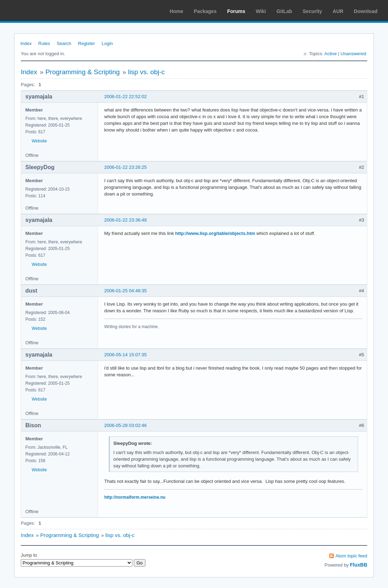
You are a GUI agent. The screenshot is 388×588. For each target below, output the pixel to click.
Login (107, 43)
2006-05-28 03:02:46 (126, 425)
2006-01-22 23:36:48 (126, 220)
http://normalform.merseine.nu (135, 497)
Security (312, 11)
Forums (236, 11)
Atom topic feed (351, 556)
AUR (338, 11)
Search (64, 43)
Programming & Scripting (83, 72)
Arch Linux (39, 11)
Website (39, 141)
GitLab (284, 11)
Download (366, 11)
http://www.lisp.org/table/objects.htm (215, 233)
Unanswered (353, 54)
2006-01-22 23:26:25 (126, 167)
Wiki (261, 11)
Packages (205, 11)
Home (177, 11)
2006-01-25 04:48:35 (126, 291)
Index (26, 43)
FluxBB (359, 565)
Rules (44, 43)
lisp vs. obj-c (147, 72)
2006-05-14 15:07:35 (126, 355)
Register (86, 43)
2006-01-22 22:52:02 (126, 97)
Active (330, 54)
